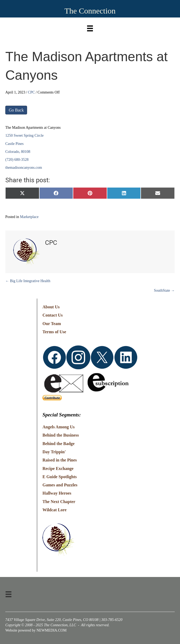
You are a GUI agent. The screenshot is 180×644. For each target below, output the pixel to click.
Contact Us (53, 315)
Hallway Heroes (57, 493)
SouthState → (164, 290)
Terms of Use (54, 332)
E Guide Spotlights (60, 477)
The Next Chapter (59, 502)
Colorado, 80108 (18, 152)
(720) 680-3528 (17, 160)
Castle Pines (14, 144)
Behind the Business (61, 435)
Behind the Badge (59, 444)
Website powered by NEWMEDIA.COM (36, 630)
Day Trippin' (54, 452)
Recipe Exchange (58, 468)
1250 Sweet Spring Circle (24, 136)
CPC (31, 92)
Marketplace (29, 217)
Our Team (52, 324)
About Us (51, 307)
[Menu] (90, 27)
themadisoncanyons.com (24, 168)
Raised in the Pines (60, 460)
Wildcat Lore (55, 510)
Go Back (16, 110)
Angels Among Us (59, 427)
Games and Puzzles (60, 485)
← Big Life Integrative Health (28, 281)
